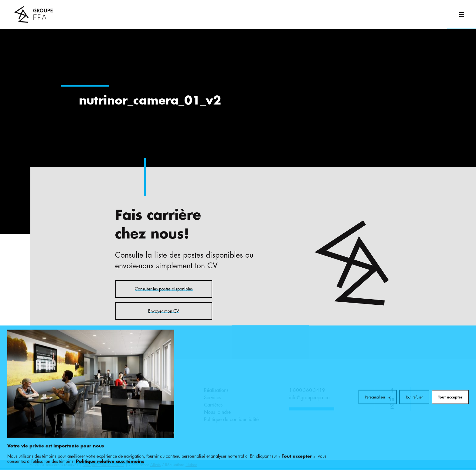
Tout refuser (414, 379)
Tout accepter (450, 379)
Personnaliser (378, 379)
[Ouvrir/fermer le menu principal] (462, 14)
